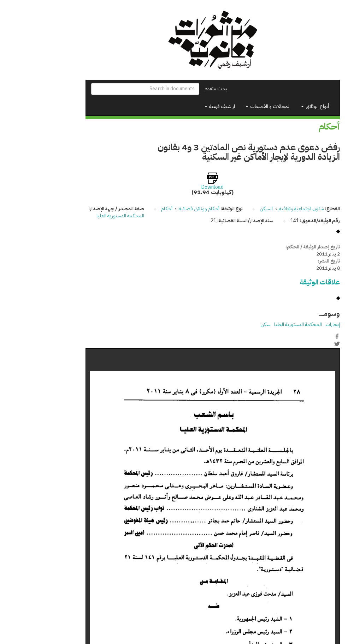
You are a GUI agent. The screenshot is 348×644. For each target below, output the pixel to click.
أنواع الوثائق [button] (276, 106)
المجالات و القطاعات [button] (229, 106)
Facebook (299, 336)
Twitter (299, 344)
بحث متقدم (177, 89)
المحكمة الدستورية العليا (82, 216)
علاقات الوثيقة (281, 282)
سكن (227, 324)
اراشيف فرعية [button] (181, 106)
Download (174, 187)
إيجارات (294, 324)
